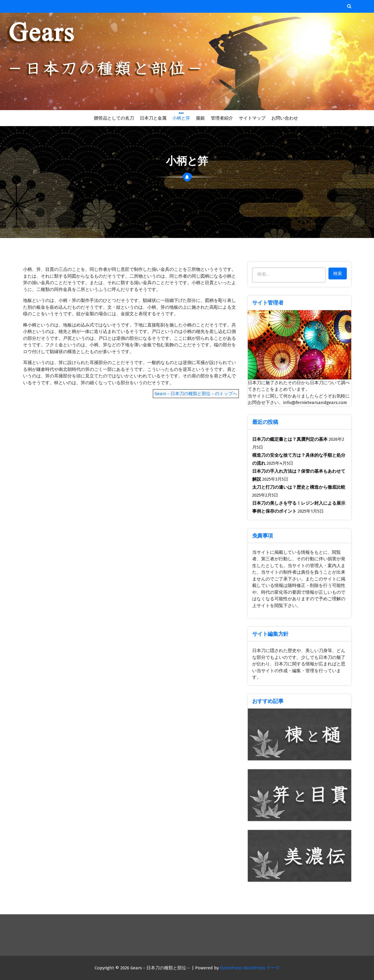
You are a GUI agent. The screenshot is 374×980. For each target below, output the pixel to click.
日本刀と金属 (153, 118)
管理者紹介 (222, 118)
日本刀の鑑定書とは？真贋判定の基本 (290, 439)
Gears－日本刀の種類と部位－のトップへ (196, 394)
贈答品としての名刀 (114, 118)
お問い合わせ (285, 118)
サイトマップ (252, 118)
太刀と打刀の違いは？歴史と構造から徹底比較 (299, 487)
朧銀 (200, 118)
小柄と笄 (181, 118)
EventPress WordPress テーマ (250, 968)
